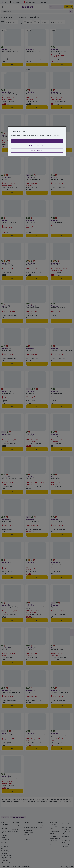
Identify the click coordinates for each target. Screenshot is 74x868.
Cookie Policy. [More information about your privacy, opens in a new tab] (56, 136)
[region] (37, 141)
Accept (37, 141)
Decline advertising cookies (37, 146)
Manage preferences (37, 150)
